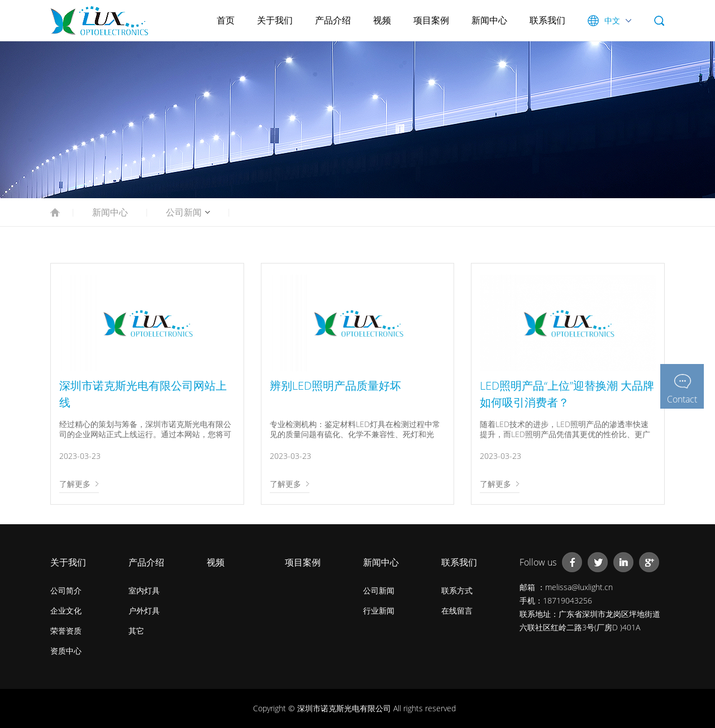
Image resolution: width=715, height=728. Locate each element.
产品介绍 (333, 20)
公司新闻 (184, 212)
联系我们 (547, 20)
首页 (226, 20)
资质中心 (66, 651)
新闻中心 (489, 20)
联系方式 (457, 590)
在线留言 (457, 610)
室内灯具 (144, 590)
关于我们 (275, 20)
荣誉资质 (66, 631)
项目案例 (431, 20)
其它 (136, 631)
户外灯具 (144, 610)
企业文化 (66, 610)
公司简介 (66, 590)
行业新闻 (379, 610)
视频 (382, 20)
